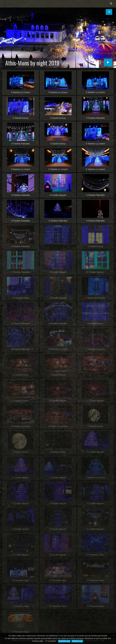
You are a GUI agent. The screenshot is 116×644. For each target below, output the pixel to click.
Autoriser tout (64, 641)
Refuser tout (77, 641)
